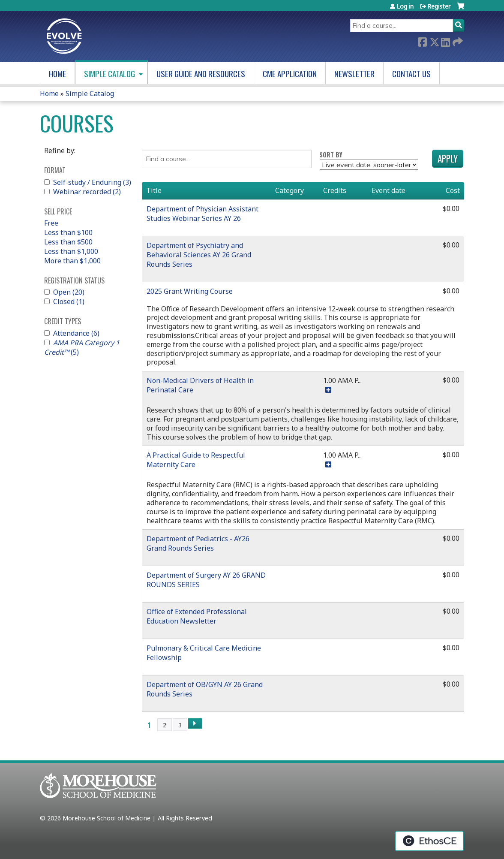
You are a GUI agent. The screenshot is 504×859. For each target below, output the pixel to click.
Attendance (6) (76, 333)
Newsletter (354, 74)
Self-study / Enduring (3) (92, 182)
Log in (405, 6)
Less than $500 (68, 242)
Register (439, 6)
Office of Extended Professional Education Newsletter (197, 616)
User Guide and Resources (201, 74)
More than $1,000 (72, 261)
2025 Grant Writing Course (190, 291)
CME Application (290, 74)
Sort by (331, 155)
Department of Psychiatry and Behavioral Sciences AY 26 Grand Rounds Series (199, 255)
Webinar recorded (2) (87, 192)
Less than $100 (68, 232)
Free (51, 223)
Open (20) (69, 292)
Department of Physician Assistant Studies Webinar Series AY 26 (202, 214)
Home (57, 74)
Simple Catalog (109, 74)
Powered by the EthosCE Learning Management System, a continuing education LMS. (429, 841)
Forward (457, 41)
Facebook (422, 41)
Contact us (411, 74)
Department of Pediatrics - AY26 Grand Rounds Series (198, 543)
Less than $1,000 (71, 251)
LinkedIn (445, 41)
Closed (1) (69, 301)
